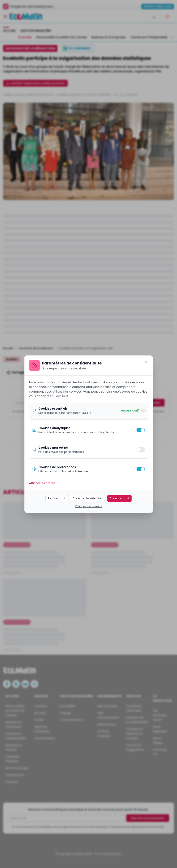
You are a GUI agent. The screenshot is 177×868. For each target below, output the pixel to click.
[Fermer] (146, 362)
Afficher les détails (42, 483)
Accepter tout (119, 498)
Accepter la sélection (88, 498)
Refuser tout (57, 498)
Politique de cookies (89, 506)
